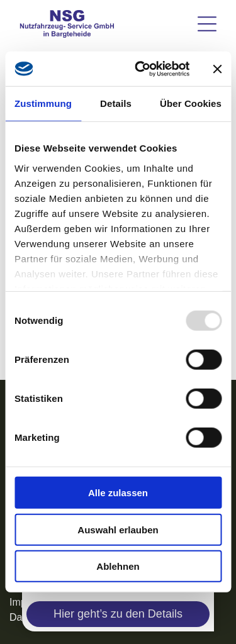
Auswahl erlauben (118, 530)
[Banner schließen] (217, 69)
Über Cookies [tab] (191, 103)
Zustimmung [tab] (43, 103)
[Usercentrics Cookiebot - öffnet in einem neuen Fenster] (141, 69)
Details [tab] (116, 103)
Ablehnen (118, 566)
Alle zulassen (118, 493)
